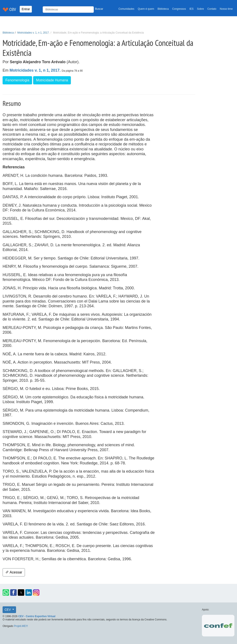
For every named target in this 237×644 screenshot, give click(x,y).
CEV (8, 610)
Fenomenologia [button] (17, 80)
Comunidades (126, 9)
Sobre (200, 9)
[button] (6, 592)
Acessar (14, 572)
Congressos (179, 9)
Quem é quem (146, 9)
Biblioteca (163, 9)
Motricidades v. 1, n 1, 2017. (33, 33)
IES (191, 9)
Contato (212, 9)
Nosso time (226, 9)
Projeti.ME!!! (21, 626)
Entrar (26, 9)
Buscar (99, 9)
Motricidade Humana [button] (52, 80)
